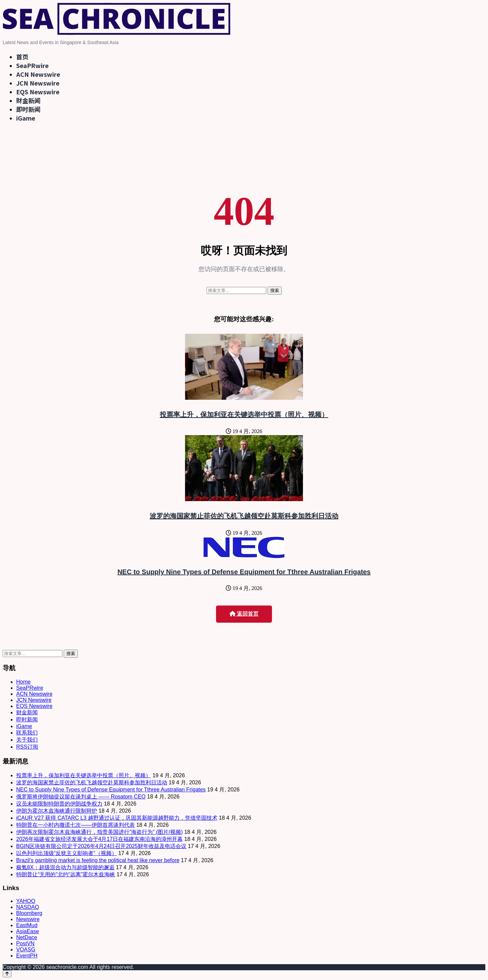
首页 (22, 57)
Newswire (28, 919)
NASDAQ (28, 907)
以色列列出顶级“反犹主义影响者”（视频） (67, 853)
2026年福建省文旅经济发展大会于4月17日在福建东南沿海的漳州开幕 (99, 839)
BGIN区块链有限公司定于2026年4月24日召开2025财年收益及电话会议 (101, 846)
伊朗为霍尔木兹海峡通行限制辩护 (57, 811)
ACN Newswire (38, 74)
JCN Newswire (38, 83)
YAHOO (26, 901)
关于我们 (27, 740)
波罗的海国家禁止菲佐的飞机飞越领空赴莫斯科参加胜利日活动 (244, 516)
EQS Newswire (38, 92)
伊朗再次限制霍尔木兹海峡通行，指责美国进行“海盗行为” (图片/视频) (99, 832)
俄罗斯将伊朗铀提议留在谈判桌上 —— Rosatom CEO (81, 797)
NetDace (27, 937)
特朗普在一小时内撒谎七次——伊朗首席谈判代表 (75, 825)
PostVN (25, 943)
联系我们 (27, 733)
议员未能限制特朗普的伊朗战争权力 (59, 804)
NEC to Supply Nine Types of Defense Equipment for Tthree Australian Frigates (244, 572)
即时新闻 (28, 109)
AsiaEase (28, 931)
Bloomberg (29, 913)
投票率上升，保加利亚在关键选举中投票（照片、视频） (244, 415)
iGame (26, 118)
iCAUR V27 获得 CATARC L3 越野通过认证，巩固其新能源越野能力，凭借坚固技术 (117, 818)
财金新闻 (28, 100)
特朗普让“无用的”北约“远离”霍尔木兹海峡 (66, 874)
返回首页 (244, 614)
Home (23, 682)
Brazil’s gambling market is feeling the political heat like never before (98, 860)
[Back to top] (7, 974)
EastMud (27, 925)
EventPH (27, 956)
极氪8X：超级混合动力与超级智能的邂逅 (65, 867)
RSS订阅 (27, 747)
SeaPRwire (32, 65)
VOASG (26, 950)
